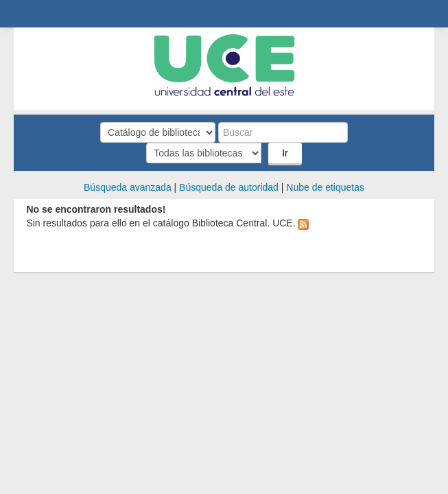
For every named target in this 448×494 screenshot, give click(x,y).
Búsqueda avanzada (128, 187)
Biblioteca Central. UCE (28, 14)
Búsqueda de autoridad (229, 187)
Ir (285, 153)
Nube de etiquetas (325, 187)
